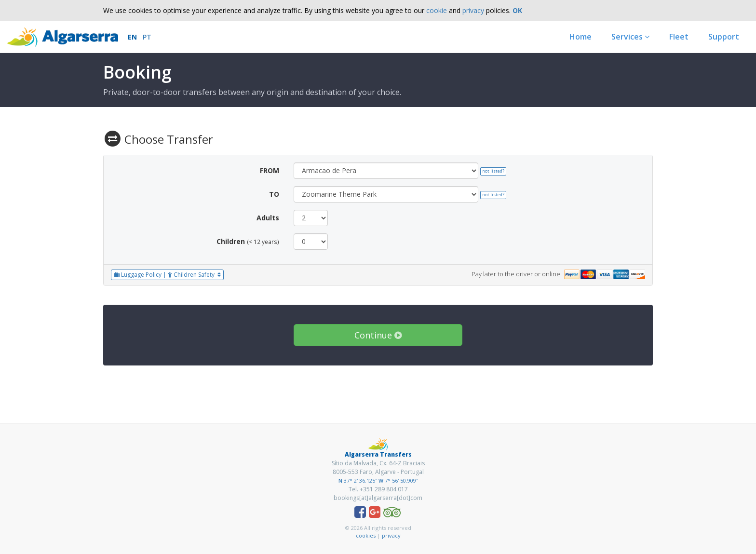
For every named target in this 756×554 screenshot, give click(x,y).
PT (147, 37)
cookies (366, 535)
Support (724, 37)
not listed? (493, 171)
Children (231, 241)
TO (274, 194)
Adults (268, 218)
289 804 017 (391, 489)
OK (517, 10)
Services (630, 37)
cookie (437, 10)
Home (580, 37)
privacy (473, 10)
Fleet (679, 37)
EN (132, 37)
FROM (270, 170)
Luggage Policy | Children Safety (167, 275)
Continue (378, 335)
